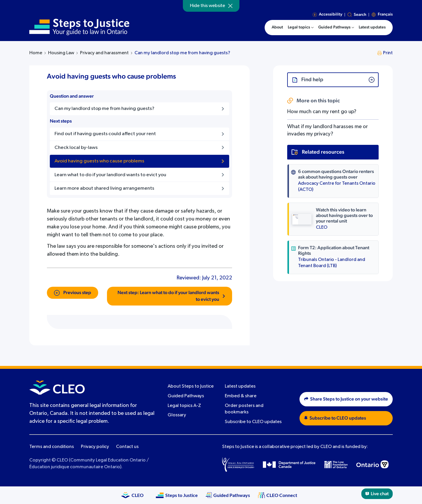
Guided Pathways (186, 396)
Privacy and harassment (104, 53)
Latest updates (240, 386)
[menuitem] (301, 28)
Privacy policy (95, 447)
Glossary (177, 415)
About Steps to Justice (191, 386)
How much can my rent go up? (322, 112)
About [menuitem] (277, 27)
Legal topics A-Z (184, 406)
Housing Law (61, 53)
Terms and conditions (52, 447)
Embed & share (241, 396)
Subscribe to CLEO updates (253, 422)
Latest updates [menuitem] (372, 27)
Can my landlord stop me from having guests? (182, 53)
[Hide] (230, 6)
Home (36, 53)
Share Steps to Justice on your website (346, 399)
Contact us (127, 447)
